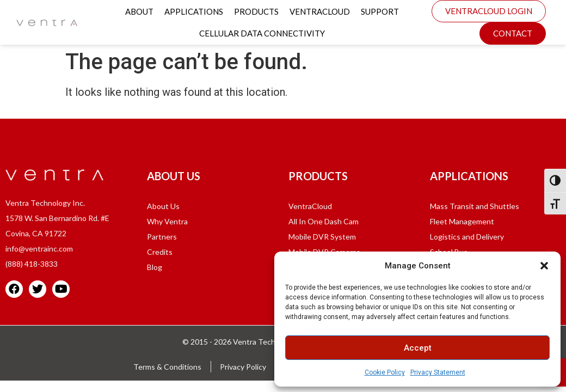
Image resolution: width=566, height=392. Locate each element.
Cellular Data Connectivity (262, 33)
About (139, 11)
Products (256, 11)
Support (380, 11)
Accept (418, 348)
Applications (194, 11)
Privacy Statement (438, 372)
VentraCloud (320, 11)
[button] (544, 266)
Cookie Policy (385, 372)
